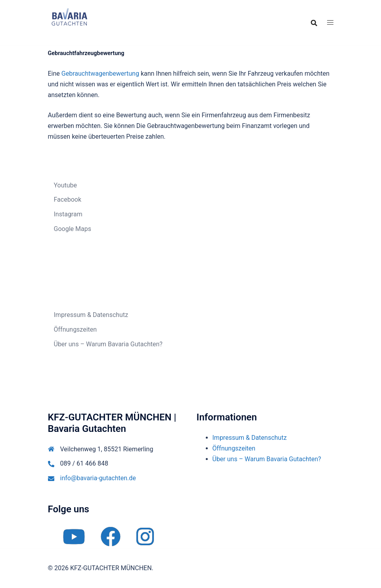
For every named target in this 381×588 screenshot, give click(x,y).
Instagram (68, 214)
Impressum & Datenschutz (91, 315)
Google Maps (73, 229)
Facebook (68, 199)
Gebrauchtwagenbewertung (100, 73)
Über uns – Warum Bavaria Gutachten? (108, 344)
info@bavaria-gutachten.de (98, 478)
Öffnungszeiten (76, 329)
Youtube (66, 185)
